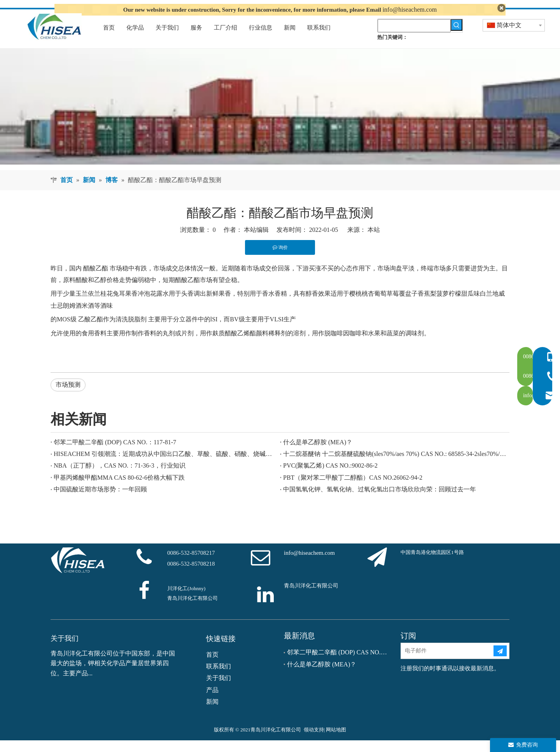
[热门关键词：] (457, 37)
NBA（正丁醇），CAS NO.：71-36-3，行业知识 (120, 478)
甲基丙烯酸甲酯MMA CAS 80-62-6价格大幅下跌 (119, 489)
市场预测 (68, 397)
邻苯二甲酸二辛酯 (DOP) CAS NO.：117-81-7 (115, 454)
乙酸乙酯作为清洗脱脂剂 (112, 331)
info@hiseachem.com (410, 10)
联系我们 (219, 678)
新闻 (212, 714)
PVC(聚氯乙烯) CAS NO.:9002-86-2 (330, 478)
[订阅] (500, 663)
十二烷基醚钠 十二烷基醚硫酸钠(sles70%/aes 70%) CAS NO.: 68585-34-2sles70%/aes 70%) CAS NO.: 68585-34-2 (395, 465)
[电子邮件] (447, 663)
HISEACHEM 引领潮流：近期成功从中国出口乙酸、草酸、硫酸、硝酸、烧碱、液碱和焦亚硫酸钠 (165, 465)
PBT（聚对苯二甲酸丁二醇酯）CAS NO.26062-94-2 (353, 489)
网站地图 (336, 741)
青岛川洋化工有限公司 (311, 597)
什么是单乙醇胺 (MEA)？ (318, 454)
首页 (212, 666)
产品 (212, 702)
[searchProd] (414, 37)
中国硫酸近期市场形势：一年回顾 (100, 501)
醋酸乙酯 (95, 280)
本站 (374, 242)
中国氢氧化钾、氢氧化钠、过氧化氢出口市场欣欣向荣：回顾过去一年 (380, 501)
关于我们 (219, 690)
